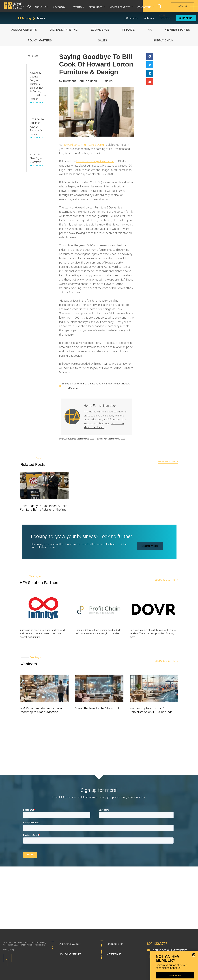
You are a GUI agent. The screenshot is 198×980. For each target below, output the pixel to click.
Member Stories (177, 30)
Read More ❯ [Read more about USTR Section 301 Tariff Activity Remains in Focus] (36, 138)
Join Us (182, 6)
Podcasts (165, 18)
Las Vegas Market (70, 944)
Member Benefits (120, 7)
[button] (150, 56)
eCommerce (100, 30)
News (41, 18)
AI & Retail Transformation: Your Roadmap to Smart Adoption (41, 710)
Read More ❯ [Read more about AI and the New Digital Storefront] (36, 166)
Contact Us (144, 7)
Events (77, 7)
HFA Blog (25, 18)
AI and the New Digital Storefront (36, 158)
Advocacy (59, 7)
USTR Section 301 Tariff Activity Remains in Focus (38, 127)
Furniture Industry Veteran (93, 384)
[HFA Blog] (34, 18)
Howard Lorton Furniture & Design (84, 145)
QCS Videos (131, 18)
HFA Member (114, 384)
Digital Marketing (64, 30)
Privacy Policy (9, 950)
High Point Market (70, 954)
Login (161, 15)
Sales (102, 41)
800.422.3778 (157, 944)
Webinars (149, 18)
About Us (40, 7)
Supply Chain (163, 41)
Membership (114, 954)
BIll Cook (74, 384)
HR (150, 30)
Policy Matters (40, 41)
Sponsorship (115, 944)
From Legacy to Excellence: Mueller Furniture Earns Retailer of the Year (44, 508)
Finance (128, 30)
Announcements (24, 30)
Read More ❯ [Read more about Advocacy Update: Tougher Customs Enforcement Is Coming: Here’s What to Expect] (36, 103)
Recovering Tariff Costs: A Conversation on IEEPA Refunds (151, 710)
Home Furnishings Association (95, 161)
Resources (96, 7)
